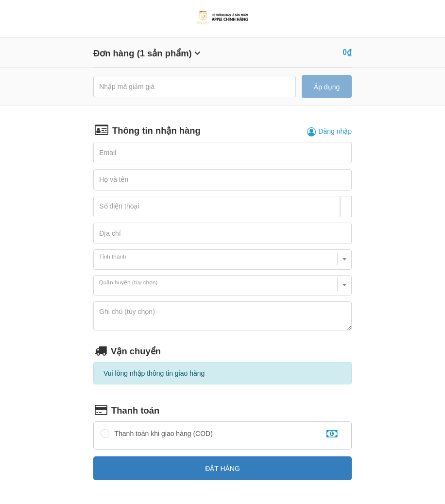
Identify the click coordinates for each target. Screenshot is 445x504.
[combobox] (222, 260)
